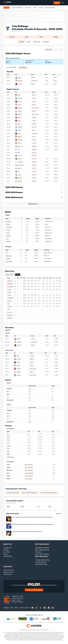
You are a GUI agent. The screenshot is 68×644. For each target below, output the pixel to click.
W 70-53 (34, 140)
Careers (6, 550)
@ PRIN (20, 137)
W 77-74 (34, 159)
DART (19, 124)
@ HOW (20, 114)
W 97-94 (34, 162)
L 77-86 (34, 171)
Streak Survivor (9, 570)
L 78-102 (34, 143)
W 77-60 (34, 127)
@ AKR (19, 162)
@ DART (20, 111)
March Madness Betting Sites (30, 493)
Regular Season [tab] (10, 275)
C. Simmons (8, 236)
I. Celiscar (9, 301)
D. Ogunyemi (9, 256)
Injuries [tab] (56, 37)
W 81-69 (34, 117)
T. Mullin (8, 233)
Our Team (7, 552)
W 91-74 (34, 130)
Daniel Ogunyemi (29, 473)
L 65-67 (34, 121)
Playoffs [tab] (18, 275)
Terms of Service (25, 608)
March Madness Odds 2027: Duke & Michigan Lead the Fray (27, 532)
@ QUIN (20, 178)
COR (19, 84)
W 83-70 (34, 111)
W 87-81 (35, 114)
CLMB (19, 130)
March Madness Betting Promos (49, 493)
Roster (29, 42)
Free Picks (28, 8)
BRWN (19, 117)
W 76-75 (35, 108)
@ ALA (19, 143)
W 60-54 (34, 98)
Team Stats (46, 42)
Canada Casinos (41, 562)
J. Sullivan (8, 259)
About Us (8, 544)
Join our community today (34, 590)
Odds (35, 8)
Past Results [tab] (23, 67)
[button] (62, 53)
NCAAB (6, 8)
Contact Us (7, 548)
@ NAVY (20, 181)
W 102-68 (34, 133)
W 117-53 (34, 155)
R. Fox (7, 253)
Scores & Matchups (17, 8)
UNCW (20, 78)
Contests (8, 566)
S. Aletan (9, 289)
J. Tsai (7, 239)
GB (19, 168)
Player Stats (37, 42)
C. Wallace (8, 241)
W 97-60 (34, 178)
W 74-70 (34, 105)
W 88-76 (33, 84)
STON (19, 175)
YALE (8, 434)
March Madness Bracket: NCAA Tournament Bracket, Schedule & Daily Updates (32, 517)
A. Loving (8, 230)
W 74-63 (34, 165)
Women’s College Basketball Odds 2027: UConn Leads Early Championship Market (33, 524)
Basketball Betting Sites (13, 493)
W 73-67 (34, 168)
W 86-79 (34, 175)
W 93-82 (34, 146)
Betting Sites (42, 556)
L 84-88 (34, 81)
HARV (19, 121)
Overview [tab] (12, 37)
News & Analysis (50, 8)
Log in (57, 3)
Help (12, 608)
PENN (19, 81)
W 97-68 (34, 181)
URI (19, 172)
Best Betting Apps (41, 564)
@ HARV (20, 108)
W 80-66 (34, 149)
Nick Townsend (29, 464)
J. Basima (8, 224)
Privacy (16, 608)
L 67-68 (33, 77)
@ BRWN (20, 140)
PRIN (19, 95)
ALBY (19, 146)
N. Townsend (9, 261)
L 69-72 (34, 101)
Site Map (6, 608)
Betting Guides (42, 544)
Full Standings (10, 457)
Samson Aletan (29, 479)
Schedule (22, 42)
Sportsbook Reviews (42, 548)
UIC (19, 149)
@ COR (20, 101)
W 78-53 (34, 95)
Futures (41, 8)
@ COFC (20, 165)
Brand (5, 554)
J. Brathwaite (9, 227)
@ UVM (20, 159)
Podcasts (38, 552)
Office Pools (8, 574)
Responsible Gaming (42, 554)
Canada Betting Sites (42, 560)
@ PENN (20, 127)
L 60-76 (34, 137)
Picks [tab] (41, 37)
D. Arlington (8, 221)
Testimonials (8, 556)
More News (59, 513)
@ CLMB (20, 98)
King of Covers (8, 572)
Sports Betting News (42, 550)
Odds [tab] (27, 37)
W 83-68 (34, 124)
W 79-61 (34, 153)
